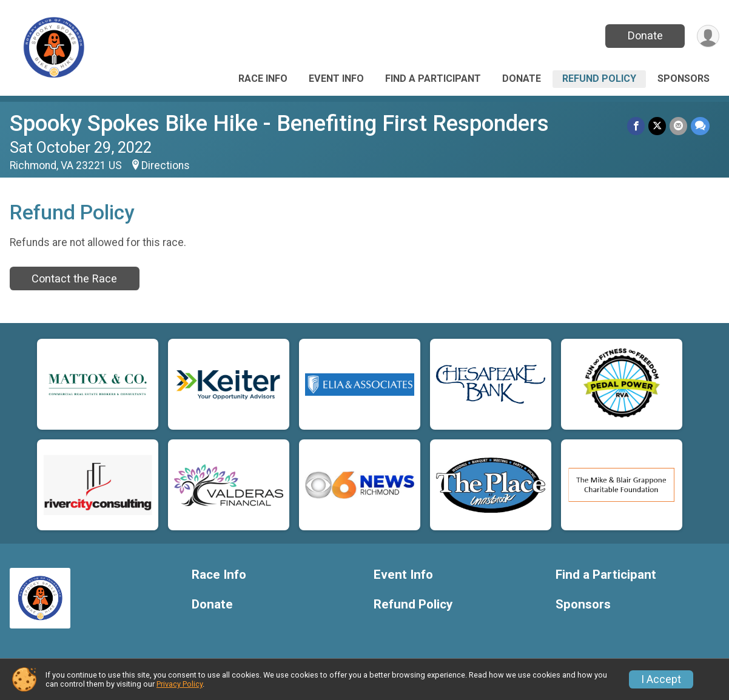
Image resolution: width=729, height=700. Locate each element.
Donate (645, 35)
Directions (166, 165)
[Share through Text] (700, 126)
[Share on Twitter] (657, 126)
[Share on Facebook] (636, 126)
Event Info (336, 78)
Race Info (263, 78)
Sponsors (684, 78)
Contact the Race (74, 278)
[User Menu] (708, 36)
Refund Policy (599, 78)
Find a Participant (433, 78)
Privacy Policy (180, 684)
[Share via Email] (678, 126)
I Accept (661, 679)
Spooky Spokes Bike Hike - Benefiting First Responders (279, 123)
